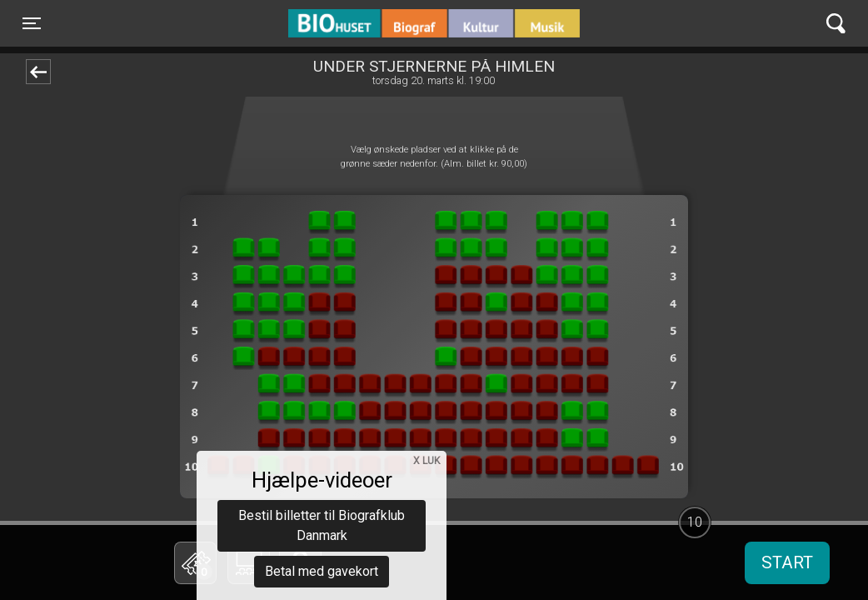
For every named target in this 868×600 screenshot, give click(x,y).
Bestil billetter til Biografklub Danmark (322, 434)
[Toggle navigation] (32, 23)
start (787, 562)
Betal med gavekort (322, 480)
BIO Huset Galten (359, 23)
